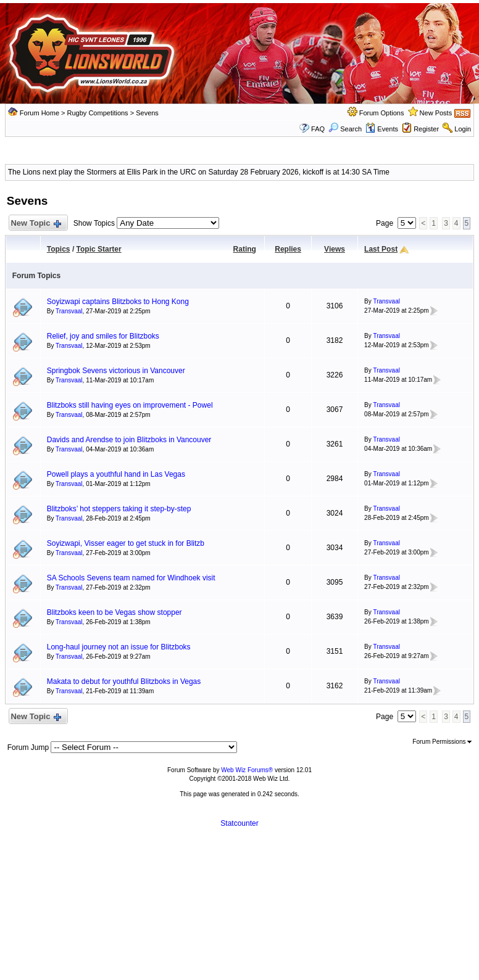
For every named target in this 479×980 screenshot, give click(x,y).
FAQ (318, 129)
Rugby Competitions (98, 113)
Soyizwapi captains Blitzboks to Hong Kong (118, 302)
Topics (59, 249)
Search (345, 129)
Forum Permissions (442, 742)
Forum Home (40, 113)
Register (426, 129)
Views (335, 249)
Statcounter (239, 823)
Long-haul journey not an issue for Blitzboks (119, 647)
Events (382, 129)
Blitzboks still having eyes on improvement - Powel (130, 405)
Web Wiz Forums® (247, 770)
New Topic (35, 224)
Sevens (147, 113)
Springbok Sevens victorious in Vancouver (116, 371)
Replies (288, 249)
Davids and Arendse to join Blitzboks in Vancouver (129, 440)
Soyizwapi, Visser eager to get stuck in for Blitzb (126, 543)
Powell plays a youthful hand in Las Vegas (116, 474)
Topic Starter (99, 249)
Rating (245, 249)
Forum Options (382, 113)
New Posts (436, 113)
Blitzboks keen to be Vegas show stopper (115, 612)
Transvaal (69, 311)
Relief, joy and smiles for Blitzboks (103, 336)
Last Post (381, 249)
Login (463, 129)
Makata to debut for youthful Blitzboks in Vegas (124, 681)
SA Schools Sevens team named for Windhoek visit (131, 578)
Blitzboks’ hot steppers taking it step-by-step (119, 509)
